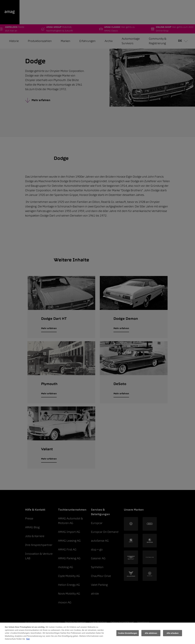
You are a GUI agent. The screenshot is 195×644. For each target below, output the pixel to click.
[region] (97, 633)
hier (28, 639)
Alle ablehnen (151, 633)
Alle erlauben (173, 633)
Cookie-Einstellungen (128, 633)
